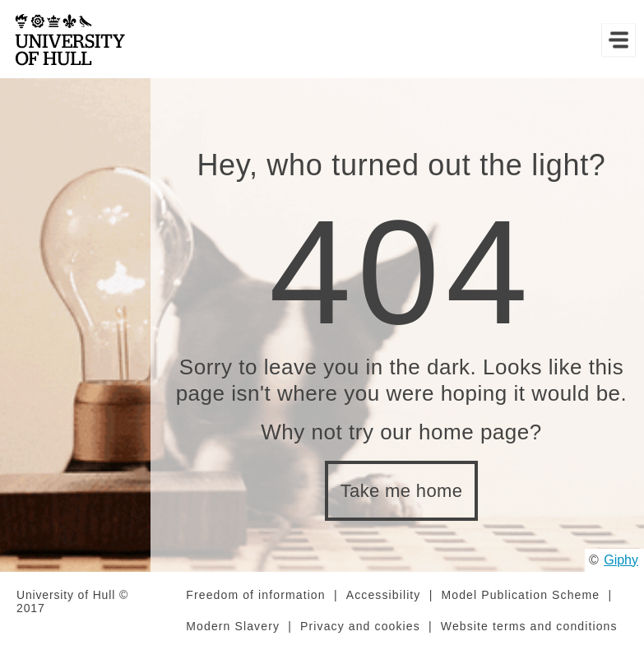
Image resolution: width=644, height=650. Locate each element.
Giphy (621, 560)
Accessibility (384, 595)
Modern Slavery (233, 626)
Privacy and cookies (360, 626)
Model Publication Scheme (521, 595)
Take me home (402, 491)
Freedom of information (255, 595)
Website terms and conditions (529, 626)
